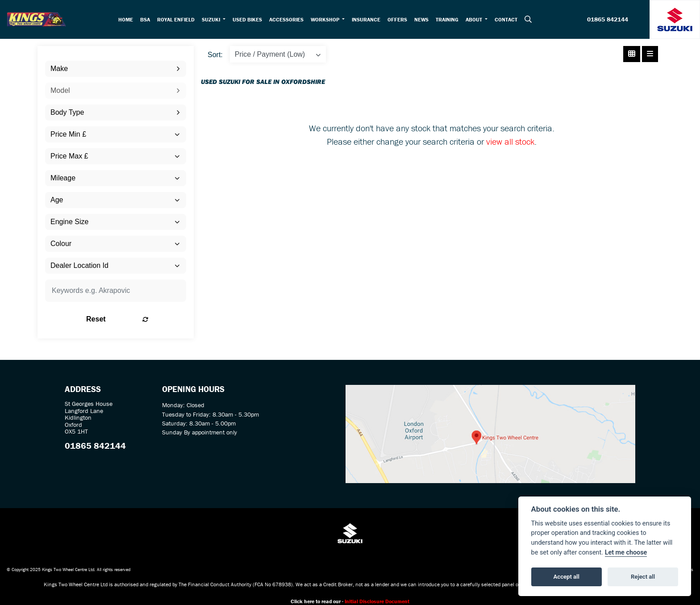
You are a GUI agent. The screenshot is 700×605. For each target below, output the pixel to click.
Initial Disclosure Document (377, 601)
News (423, 19)
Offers (399, 19)
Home (127, 19)
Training (449, 19)
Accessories (288, 19)
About (476, 19)
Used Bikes (249, 19)
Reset (140, 319)
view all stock (510, 141)
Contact (508, 19)
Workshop (327, 19)
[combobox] (116, 69)
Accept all (567, 577)
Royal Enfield (178, 19)
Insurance (368, 19)
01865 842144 (608, 20)
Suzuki (213, 19)
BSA (147, 19)
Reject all (643, 577)
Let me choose (626, 553)
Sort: (215, 55)
